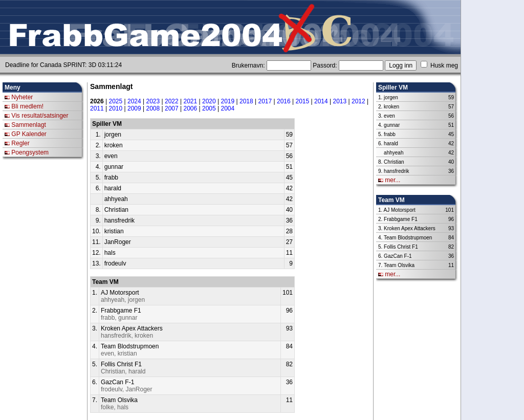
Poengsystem (30, 152)
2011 (97, 108)
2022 (172, 101)
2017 (265, 101)
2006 (191, 108)
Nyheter (22, 97)
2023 (153, 101)
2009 (134, 108)
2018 (246, 101)
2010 (116, 108)
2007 (172, 108)
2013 (340, 101)
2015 (303, 101)
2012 (358, 101)
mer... (392, 180)
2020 (209, 101)
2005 (209, 108)
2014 (321, 101)
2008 (153, 108)
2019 (228, 101)
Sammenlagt (28, 125)
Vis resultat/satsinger (40, 116)
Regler (20, 143)
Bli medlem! (27, 106)
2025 (116, 101)
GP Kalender (29, 134)
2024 (134, 101)
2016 (284, 101)
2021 (191, 101)
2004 (228, 108)
